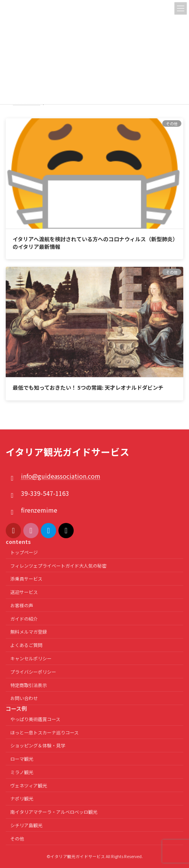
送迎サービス (24, 592)
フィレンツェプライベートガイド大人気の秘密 (58, 565)
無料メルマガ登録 (29, 632)
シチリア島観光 (26, 825)
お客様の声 (22, 605)
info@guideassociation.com (61, 476)
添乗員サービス (26, 578)
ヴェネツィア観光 (29, 785)
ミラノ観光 (22, 772)
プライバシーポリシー (33, 672)
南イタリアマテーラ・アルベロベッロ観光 (54, 812)
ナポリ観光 (22, 798)
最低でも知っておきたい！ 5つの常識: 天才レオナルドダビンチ (88, 387)
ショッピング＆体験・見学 (38, 745)
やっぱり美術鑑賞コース (35, 719)
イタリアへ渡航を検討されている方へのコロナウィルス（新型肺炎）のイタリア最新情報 (94, 243)
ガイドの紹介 (24, 619)
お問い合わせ (24, 698)
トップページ (24, 552)
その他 (17, 838)
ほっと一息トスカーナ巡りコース (44, 732)
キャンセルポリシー (31, 658)
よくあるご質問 (26, 645)
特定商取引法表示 (29, 685)
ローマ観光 (22, 759)
